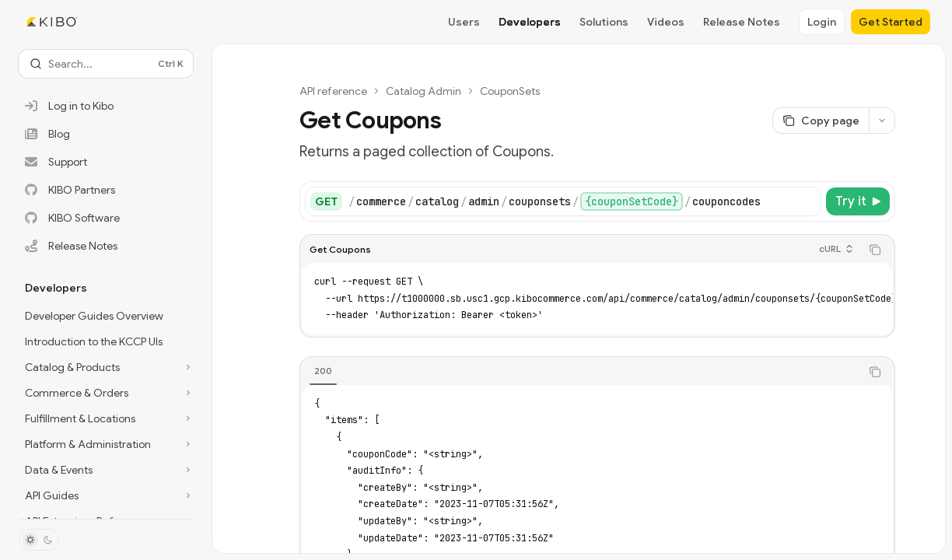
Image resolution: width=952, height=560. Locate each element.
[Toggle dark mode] (39, 540)
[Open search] (106, 64)
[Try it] (858, 201)
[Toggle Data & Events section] (106, 470)
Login (822, 22)
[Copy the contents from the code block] (875, 250)
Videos (666, 22)
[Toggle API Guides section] (106, 495)
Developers (530, 22)
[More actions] (882, 121)
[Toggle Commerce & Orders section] (106, 393)
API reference (333, 91)
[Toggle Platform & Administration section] (106, 444)
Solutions (604, 22)
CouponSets (510, 91)
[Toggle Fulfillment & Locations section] (106, 418)
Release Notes (742, 22)
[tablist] (580, 372)
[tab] (323, 371)
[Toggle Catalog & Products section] (106, 367)
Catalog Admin (423, 91)
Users (464, 22)
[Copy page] (821, 121)
